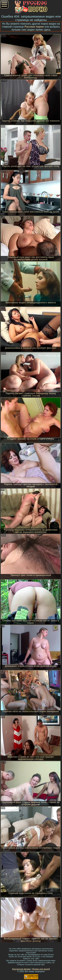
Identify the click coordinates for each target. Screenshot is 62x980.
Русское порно (34, 27)
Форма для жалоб (41, 969)
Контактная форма (21, 969)
